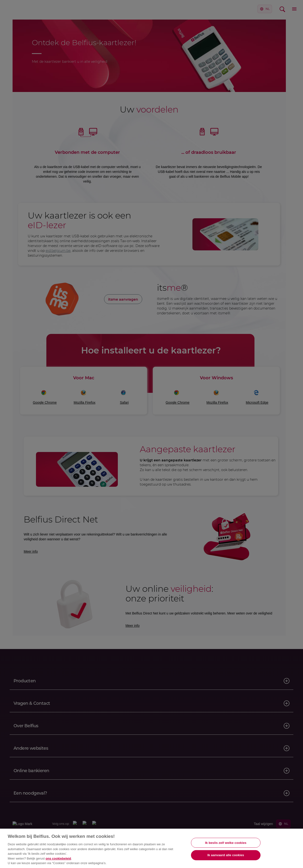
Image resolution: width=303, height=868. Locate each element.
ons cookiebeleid (58, 858)
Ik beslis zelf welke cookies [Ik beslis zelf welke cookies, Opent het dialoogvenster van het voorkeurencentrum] (226, 843)
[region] (151, 848)
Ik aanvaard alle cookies (226, 855)
